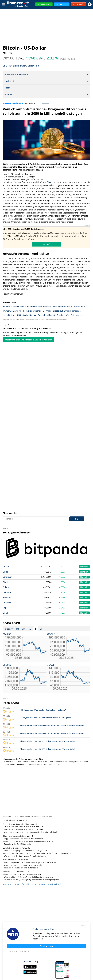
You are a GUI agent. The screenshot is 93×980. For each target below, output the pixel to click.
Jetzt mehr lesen (56, 764)
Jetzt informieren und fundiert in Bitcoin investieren (28, 340)
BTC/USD (7, 634)
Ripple (6, 582)
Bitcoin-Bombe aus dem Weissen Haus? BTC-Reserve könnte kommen (52, 726)
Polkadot (7, 597)
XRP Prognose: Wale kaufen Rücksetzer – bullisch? (43, 710)
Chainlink (7, 603)
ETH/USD (7, 665)
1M (17, 629)
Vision (6, 572)
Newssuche (10, 513)
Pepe (5, 608)
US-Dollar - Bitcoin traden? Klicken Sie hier (22, 66)
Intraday (9, 629)
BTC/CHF (51, 634)
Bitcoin (50, 182)
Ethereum (7, 577)
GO (77, 519)
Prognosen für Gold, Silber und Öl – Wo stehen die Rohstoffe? (28, 816)
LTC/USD (51, 665)
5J (41, 629)
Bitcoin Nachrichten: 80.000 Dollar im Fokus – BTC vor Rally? (47, 741)
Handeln (84, 567)
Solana (6, 587)
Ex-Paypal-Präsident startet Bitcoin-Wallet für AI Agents (45, 718)
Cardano (7, 592)
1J (36, 629)
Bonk (5, 613)
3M (24, 629)
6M (30, 629)
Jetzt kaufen (46, 244)
